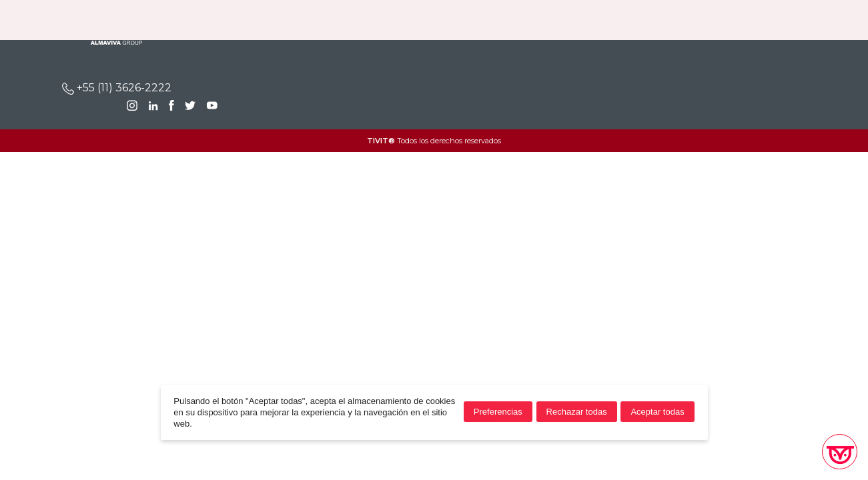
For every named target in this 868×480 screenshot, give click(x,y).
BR (780, 20)
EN (802, 20)
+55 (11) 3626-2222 (117, 88)
